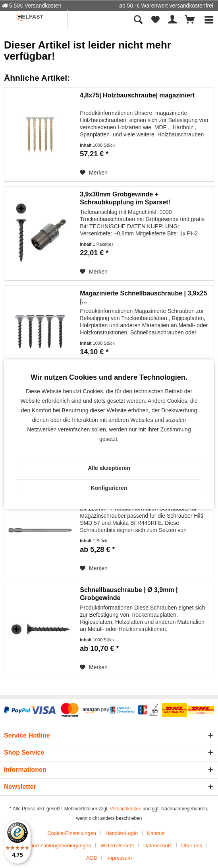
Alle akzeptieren (109, 468)
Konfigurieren (109, 488)
